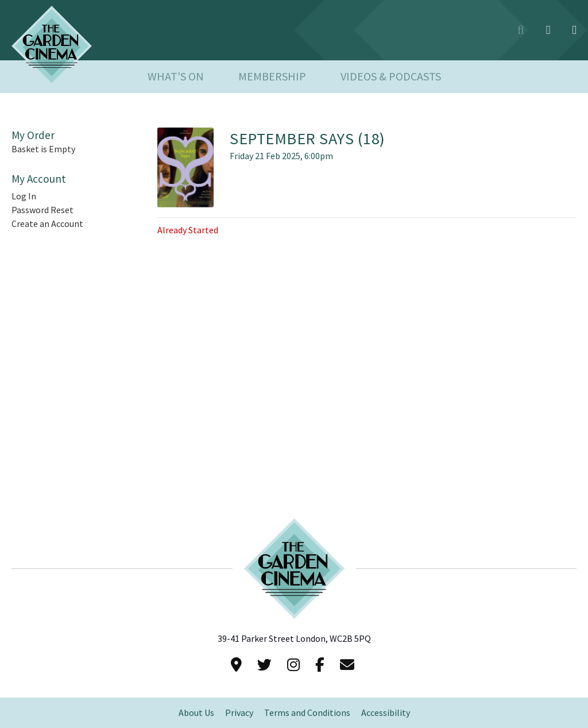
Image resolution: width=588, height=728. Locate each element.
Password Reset (42, 210)
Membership (272, 77)
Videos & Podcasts (391, 77)
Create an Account (47, 224)
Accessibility (386, 713)
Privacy (239, 713)
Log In (24, 196)
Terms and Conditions (307, 713)
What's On (176, 77)
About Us (196, 713)
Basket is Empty (43, 149)
